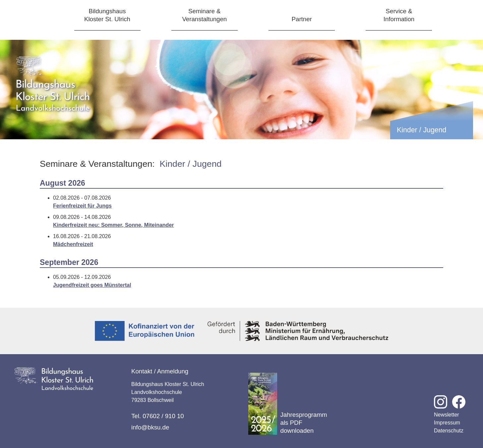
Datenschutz (449, 431)
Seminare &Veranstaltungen (204, 15)
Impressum (447, 423)
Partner (302, 19)
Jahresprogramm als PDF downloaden (288, 404)
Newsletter (447, 415)
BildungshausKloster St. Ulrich (107, 15)
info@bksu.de (150, 427)
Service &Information (399, 15)
